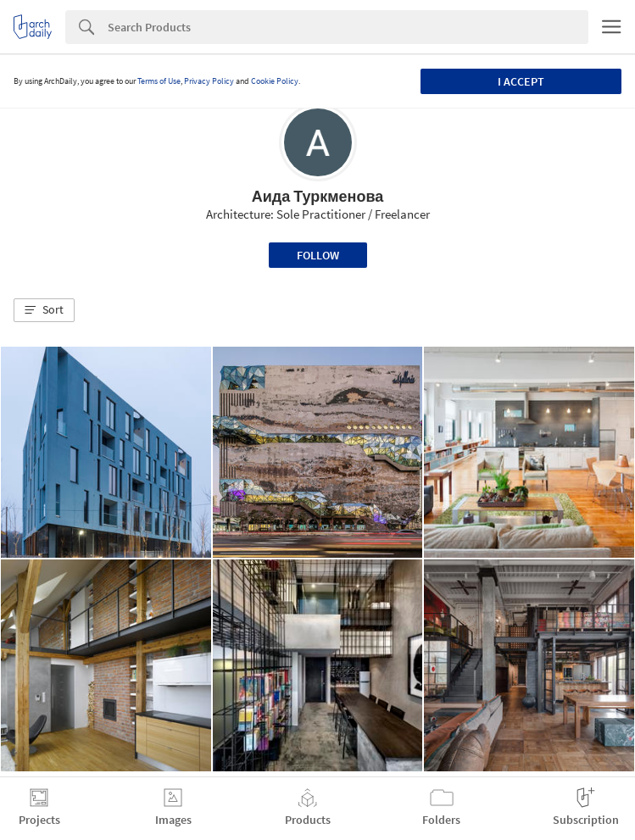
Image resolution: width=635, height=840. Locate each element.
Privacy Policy (209, 81)
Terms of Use (159, 81)
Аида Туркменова (318, 196)
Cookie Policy (275, 81)
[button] (44, 310)
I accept (521, 81)
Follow (318, 255)
